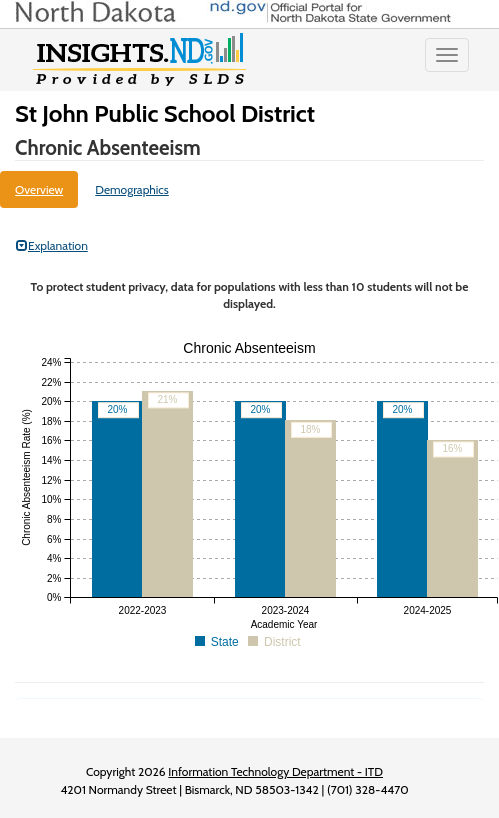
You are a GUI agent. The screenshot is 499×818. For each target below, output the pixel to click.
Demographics (132, 189)
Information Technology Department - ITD (275, 771)
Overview (39, 189)
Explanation (52, 245)
